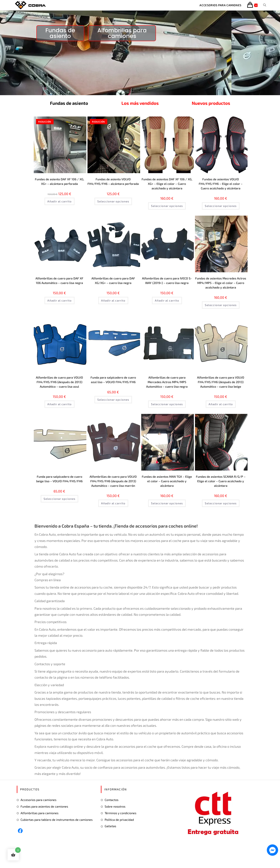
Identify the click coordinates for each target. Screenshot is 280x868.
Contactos (112, 820)
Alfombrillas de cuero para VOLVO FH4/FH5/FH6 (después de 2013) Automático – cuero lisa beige (221, 392)
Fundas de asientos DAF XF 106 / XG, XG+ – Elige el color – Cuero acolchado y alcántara (167, 187)
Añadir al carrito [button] (59, 205)
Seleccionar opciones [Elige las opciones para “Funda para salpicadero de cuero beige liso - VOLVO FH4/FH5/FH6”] (59, 518)
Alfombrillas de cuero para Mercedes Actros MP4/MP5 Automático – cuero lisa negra (167, 389)
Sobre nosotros (115, 826)
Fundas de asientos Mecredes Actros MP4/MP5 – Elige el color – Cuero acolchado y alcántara (221, 288)
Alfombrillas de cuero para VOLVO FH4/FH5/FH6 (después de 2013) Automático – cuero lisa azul (59, 392)
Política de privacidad (119, 839)
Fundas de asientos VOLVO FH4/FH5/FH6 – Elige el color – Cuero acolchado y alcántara (221, 187)
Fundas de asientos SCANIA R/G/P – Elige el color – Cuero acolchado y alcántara (221, 495)
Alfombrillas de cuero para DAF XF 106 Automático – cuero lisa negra (59, 288)
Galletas (110, 846)
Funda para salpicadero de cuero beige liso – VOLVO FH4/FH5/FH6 (59, 495)
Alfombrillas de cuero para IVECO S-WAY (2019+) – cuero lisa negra (167, 288)
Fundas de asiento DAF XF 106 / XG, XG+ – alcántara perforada (59, 185)
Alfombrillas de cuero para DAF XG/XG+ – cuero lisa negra (113, 286)
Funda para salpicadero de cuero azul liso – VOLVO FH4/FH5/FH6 (113, 389)
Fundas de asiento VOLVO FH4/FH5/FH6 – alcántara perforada (113, 187)
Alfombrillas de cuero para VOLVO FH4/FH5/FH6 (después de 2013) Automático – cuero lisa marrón (113, 498)
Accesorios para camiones (38, 820)
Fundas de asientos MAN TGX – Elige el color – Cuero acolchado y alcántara (167, 495)
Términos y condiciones (120, 833)
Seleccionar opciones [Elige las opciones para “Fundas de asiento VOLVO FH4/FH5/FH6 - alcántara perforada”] (113, 211)
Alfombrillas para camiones (40, 833)
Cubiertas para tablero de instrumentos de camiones (57, 839)
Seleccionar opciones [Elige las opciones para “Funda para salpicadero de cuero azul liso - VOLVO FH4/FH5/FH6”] (113, 412)
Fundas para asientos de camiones (44, 826)
